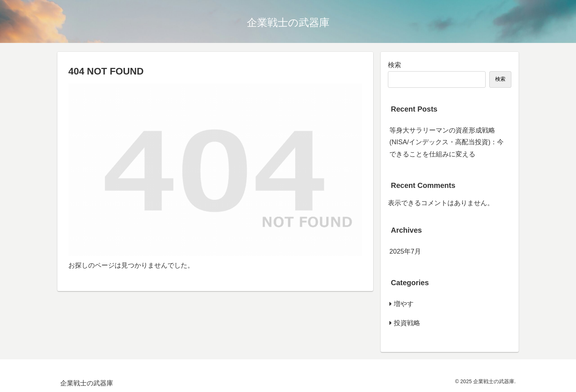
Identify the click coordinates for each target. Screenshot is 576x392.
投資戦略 (407, 323)
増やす (404, 304)
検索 (395, 65)
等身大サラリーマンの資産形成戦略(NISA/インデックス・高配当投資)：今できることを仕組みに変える (447, 142)
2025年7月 (405, 251)
